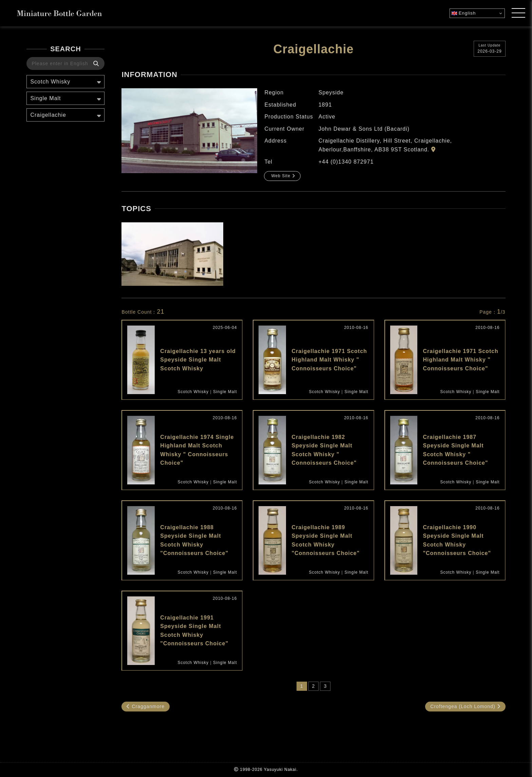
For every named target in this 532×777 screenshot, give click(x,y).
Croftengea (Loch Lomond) (465, 706)
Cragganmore (146, 706)
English (464, 13)
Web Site (283, 176)
